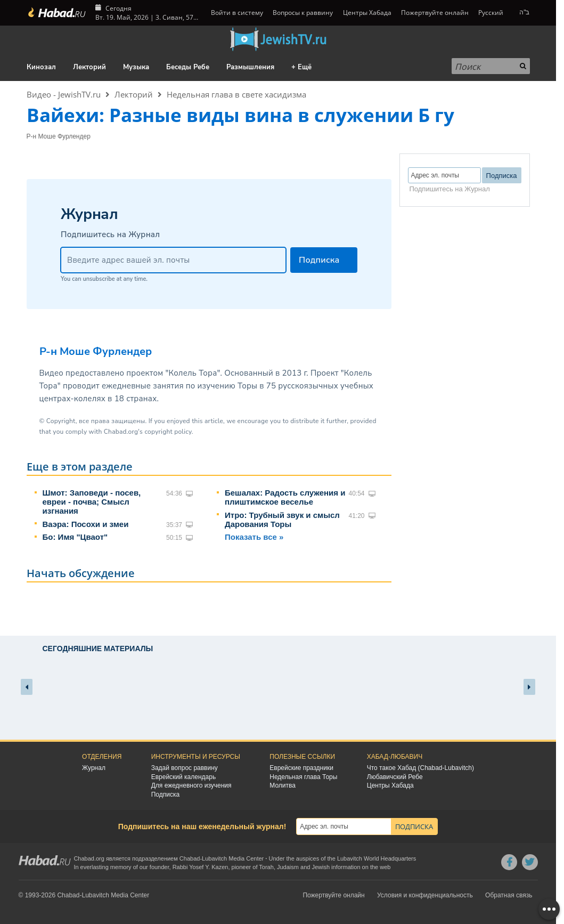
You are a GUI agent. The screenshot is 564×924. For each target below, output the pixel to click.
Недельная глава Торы (303, 777)
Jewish (321, 867)
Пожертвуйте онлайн (435, 13)
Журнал (94, 768)
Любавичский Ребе (395, 777)
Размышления (250, 67)
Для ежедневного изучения (191, 785)
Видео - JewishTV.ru (64, 94)
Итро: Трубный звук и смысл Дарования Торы (282, 520)
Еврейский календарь (184, 777)
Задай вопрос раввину (185, 768)
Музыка (136, 67)
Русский (491, 13)
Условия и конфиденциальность (425, 895)
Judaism (288, 867)
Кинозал (41, 67)
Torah (266, 867)
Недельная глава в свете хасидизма (236, 94)
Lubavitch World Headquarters (377, 858)
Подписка (165, 795)
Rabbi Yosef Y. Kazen (201, 867)
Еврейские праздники (301, 768)
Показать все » (254, 537)
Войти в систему (236, 13)
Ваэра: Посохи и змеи (86, 524)
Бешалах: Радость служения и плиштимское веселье (285, 497)
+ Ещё (301, 67)
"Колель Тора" (193, 373)
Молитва (283, 785)
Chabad (190, 858)
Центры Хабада (367, 13)
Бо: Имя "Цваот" (75, 537)
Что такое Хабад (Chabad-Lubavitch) (420, 768)
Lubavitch (214, 858)
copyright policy (168, 432)
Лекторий (89, 67)
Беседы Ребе (188, 67)
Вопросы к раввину (303, 13)
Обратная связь (509, 895)
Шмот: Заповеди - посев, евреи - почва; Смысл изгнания (92, 502)
